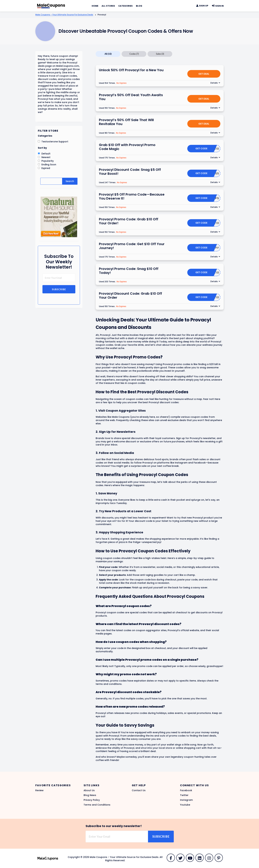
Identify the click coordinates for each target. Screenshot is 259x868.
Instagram (186, 800)
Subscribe (59, 289)
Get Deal (204, 74)
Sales (160, 54)
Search (70, 181)
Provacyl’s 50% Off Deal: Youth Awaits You (131, 97)
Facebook (186, 790)
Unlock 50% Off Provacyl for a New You (131, 70)
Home (95, 6)
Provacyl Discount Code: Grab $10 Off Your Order (130, 295)
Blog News (90, 795)
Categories (125, 6)
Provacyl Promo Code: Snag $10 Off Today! (129, 271)
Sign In (218, 6)
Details (214, 83)
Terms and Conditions (97, 805)
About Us (89, 790)
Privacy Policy (92, 800)
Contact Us (139, 790)
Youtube (185, 805)
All (108, 54)
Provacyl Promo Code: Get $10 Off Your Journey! (132, 246)
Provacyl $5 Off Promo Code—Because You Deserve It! (132, 196)
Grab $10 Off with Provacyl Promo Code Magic (127, 147)
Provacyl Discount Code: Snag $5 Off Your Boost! (130, 172)
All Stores (108, 6)
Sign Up (202, 6)
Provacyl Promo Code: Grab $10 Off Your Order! (129, 221)
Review (39, 790)
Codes (134, 54)
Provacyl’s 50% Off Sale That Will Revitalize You (126, 122)
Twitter (184, 795)
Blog (139, 6)
